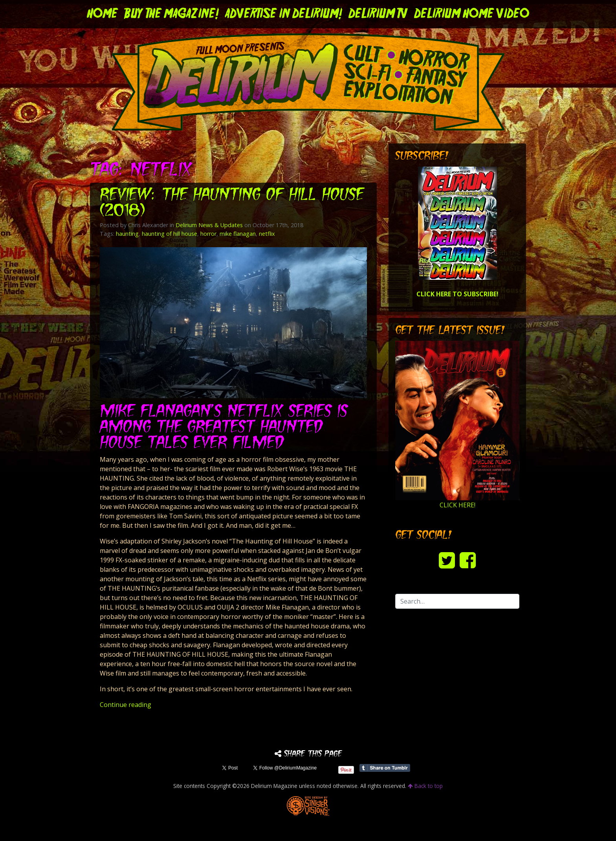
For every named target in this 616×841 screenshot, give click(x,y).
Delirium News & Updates (209, 225)
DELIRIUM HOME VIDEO (472, 14)
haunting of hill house (170, 234)
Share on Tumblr (385, 768)
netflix (267, 234)
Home (102, 14)
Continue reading (126, 705)
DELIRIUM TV (378, 14)
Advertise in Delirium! (284, 14)
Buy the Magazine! (171, 14)
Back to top (425, 786)
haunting (127, 234)
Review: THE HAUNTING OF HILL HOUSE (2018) (232, 203)
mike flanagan (238, 234)
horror (208, 234)
